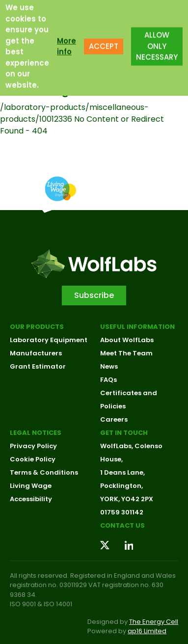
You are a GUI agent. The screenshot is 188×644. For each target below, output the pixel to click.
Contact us (122, 525)
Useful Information (137, 327)
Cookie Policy (33, 459)
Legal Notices (36, 433)
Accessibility (31, 499)
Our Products (37, 327)
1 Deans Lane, (122, 472)
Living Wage (31, 486)
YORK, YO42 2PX (127, 499)
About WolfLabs (127, 340)
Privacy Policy (33, 446)
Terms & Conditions (44, 472)
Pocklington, (121, 486)
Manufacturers (36, 353)
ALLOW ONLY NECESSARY (157, 39)
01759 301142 (122, 512)
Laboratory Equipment (49, 340)
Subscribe (94, 295)
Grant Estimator (38, 366)
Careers (114, 419)
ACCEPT (104, 40)
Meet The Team (126, 353)
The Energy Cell (154, 622)
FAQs (108, 380)
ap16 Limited (147, 631)
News (109, 366)
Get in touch (124, 433)
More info (67, 39)
